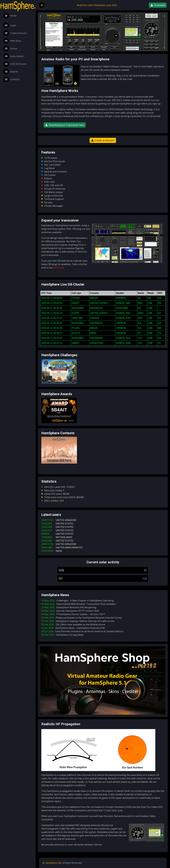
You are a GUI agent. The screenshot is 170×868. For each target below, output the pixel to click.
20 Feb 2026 (82, 618)
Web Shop (12, 41)
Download (158, 5)
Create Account (15, 33)
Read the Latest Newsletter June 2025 (97, 5)
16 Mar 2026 (69, 607)
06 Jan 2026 (83, 631)
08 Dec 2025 (63, 635)
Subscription (13, 56)
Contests (11, 79)
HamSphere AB (53, 863)
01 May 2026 (79, 604)
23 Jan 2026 (74, 628)
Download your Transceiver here (65, 125)
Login (10, 25)
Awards (11, 72)
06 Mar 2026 (71, 611)
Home (10, 16)
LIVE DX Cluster (15, 64)
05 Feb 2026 (78, 621)
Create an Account (103, 140)
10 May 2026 (78, 601)
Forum (10, 48)
